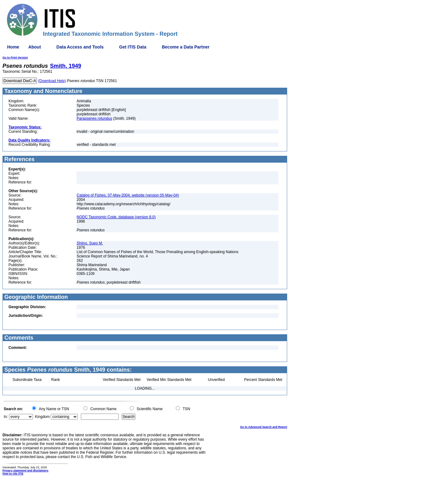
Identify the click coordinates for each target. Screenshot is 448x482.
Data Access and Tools (80, 47)
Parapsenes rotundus (94, 118)
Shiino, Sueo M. (90, 243)
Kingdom (42, 417)
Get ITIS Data (133, 47)
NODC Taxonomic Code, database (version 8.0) (116, 217)
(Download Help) (52, 81)
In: (6, 417)
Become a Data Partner (186, 47)
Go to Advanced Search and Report (264, 427)
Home (13, 47)
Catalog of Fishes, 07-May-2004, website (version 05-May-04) (128, 195)
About (35, 47)
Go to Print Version (15, 58)
